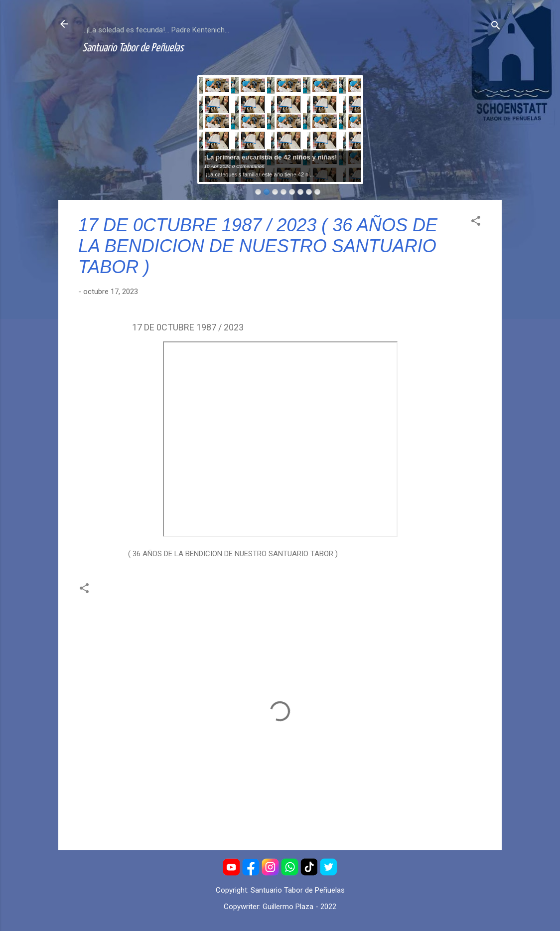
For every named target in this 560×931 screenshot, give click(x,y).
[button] (476, 223)
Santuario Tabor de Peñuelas (133, 48)
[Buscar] (496, 27)
